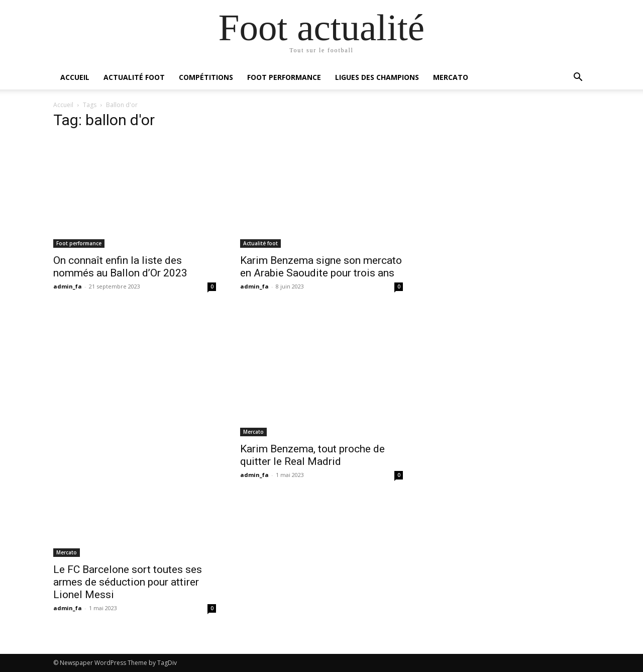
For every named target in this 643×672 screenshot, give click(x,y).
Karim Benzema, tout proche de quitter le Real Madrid (312, 455)
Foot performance (284, 77)
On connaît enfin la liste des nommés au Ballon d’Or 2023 (120, 267)
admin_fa (68, 286)
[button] (578, 78)
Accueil (75, 77)
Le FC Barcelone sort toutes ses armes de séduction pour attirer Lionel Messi (128, 582)
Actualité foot (134, 77)
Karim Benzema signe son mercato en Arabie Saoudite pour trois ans (321, 267)
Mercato (451, 77)
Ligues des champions (377, 77)
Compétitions (206, 77)
